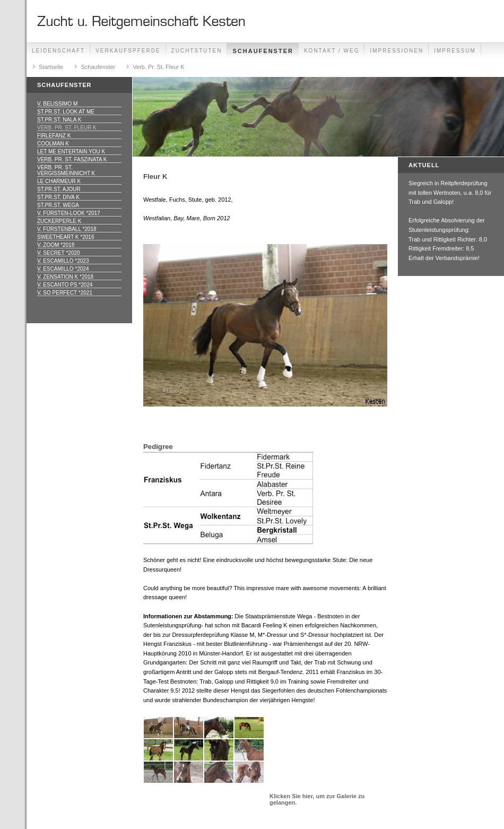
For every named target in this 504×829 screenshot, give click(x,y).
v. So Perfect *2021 (65, 293)
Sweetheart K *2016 (66, 237)
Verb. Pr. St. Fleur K (158, 67)
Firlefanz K (54, 136)
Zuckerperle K (59, 221)
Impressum (455, 51)
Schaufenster (263, 51)
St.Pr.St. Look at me (66, 112)
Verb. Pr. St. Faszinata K (72, 159)
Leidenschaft (58, 51)
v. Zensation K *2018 (65, 277)
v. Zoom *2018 (56, 245)
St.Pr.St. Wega (58, 205)
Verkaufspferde (128, 51)
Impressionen (397, 51)
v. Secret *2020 (59, 253)
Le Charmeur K (59, 181)
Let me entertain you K (71, 152)
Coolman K (53, 144)
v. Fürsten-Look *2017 (69, 213)
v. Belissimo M (57, 104)
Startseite (51, 67)
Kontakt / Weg (332, 51)
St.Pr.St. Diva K (58, 197)
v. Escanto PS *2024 (65, 285)
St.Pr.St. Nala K (59, 120)
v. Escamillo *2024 (63, 269)
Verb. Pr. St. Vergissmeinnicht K (66, 170)
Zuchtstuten (197, 51)
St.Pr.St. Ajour (59, 189)
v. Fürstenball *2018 (67, 229)
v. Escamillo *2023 (63, 261)
